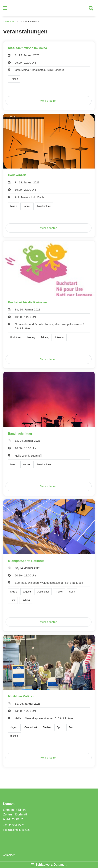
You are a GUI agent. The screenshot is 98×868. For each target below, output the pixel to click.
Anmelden (9, 855)
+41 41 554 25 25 (14, 825)
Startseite (9, 21)
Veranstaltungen (30, 21)
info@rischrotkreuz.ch (16, 830)
